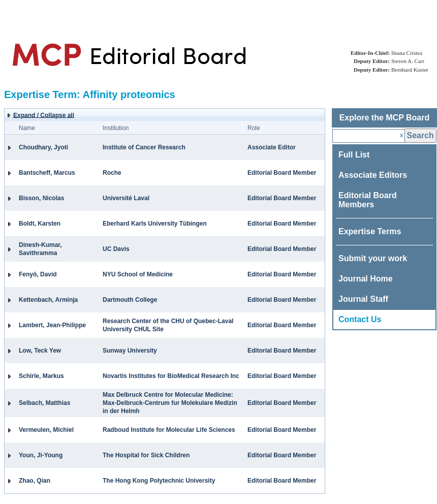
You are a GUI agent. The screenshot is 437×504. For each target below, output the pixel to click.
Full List (354, 155)
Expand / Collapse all (44, 115)
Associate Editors (373, 175)
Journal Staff (363, 299)
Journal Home (366, 279)
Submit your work (373, 258)
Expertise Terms (370, 231)
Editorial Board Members (368, 200)
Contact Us (360, 319)
